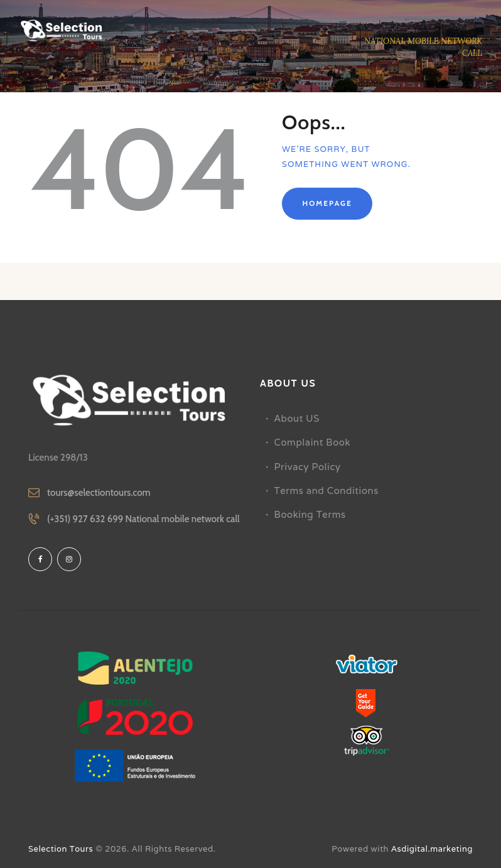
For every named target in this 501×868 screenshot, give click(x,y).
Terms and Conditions (326, 490)
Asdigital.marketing (432, 849)
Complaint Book (313, 442)
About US (297, 418)
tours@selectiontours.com (99, 493)
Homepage (327, 203)
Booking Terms (310, 514)
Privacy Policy (308, 467)
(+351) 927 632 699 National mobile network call (143, 519)
